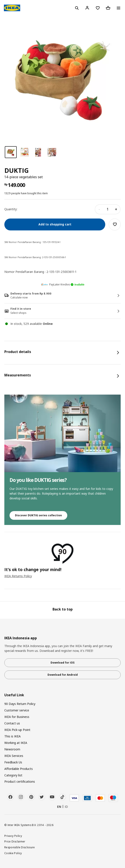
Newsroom (12, 749)
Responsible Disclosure (20, 847)
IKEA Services (14, 756)
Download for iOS (62, 663)
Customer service (17, 710)
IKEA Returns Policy (18, 576)
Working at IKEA (16, 743)
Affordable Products (19, 769)
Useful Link (14, 695)
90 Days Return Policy (20, 704)
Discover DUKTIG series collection (38, 515)
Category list (13, 775)
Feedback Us (13, 762)
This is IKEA (12, 736)
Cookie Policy (13, 853)
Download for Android (63, 675)
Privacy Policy (13, 836)
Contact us (12, 723)
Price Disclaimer (15, 841)
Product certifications (20, 781)
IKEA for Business (17, 717)
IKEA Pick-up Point (17, 730)
